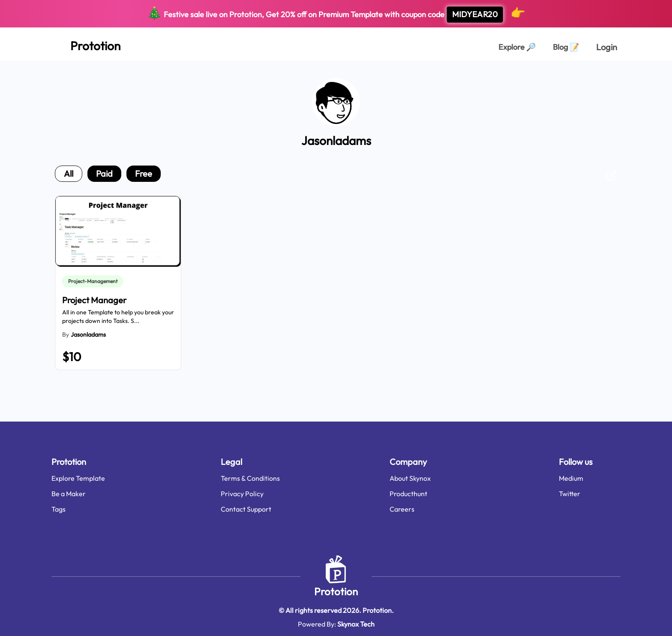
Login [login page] (607, 47)
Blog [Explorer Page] (566, 47)
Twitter (570, 494)
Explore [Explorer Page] (517, 47)
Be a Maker (69, 494)
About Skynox (410, 478)
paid (104, 173)
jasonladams (88, 335)
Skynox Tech (356, 624)
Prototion (336, 591)
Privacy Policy (242, 494)
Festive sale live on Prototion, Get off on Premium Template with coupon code (336, 14)
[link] (94, 281)
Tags (58, 509)
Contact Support (246, 509)
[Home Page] (86, 44)
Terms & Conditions (250, 478)
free (144, 173)
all (69, 173)
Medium (571, 478)
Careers (402, 509)
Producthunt (408, 494)
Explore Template (78, 478)
